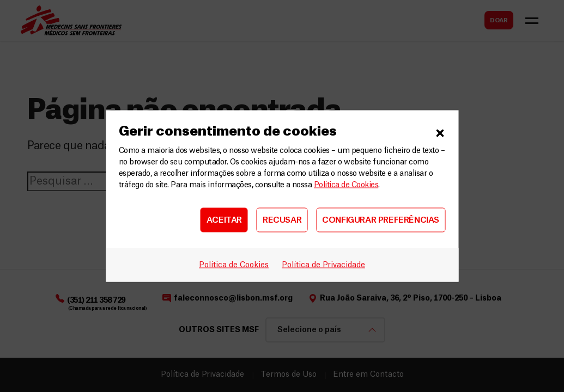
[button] (440, 132)
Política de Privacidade (323, 265)
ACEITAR (224, 220)
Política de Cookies (346, 185)
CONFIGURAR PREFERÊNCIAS (381, 220)
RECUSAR (282, 220)
